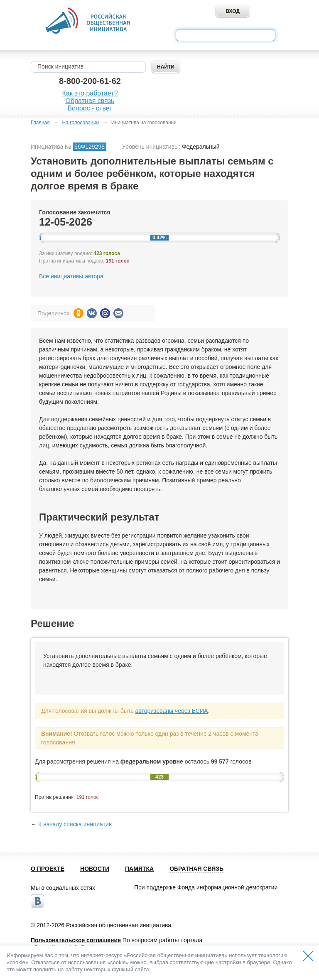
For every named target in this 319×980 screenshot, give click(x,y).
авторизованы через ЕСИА (171, 711)
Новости (95, 869)
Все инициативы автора (71, 276)
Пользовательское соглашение (76, 940)
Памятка (139, 869)
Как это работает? (90, 93)
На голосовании (80, 123)
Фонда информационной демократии (227, 887)
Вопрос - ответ (90, 108)
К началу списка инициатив (75, 824)
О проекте (48, 869)
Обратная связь (90, 101)
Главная (40, 123)
